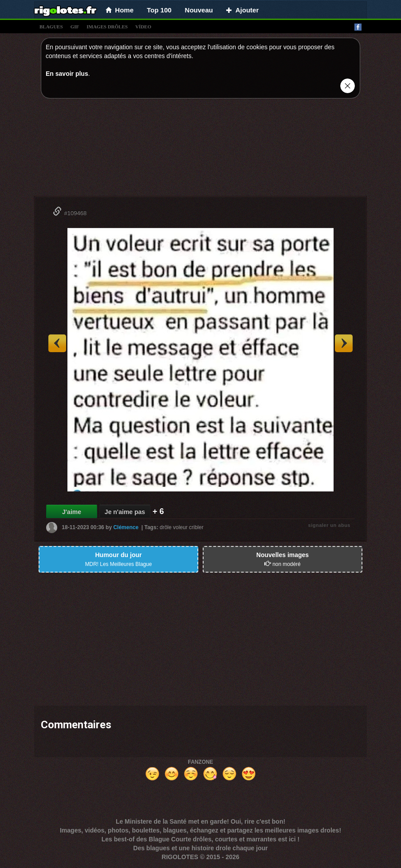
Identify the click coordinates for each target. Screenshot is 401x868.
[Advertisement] (200, 149)
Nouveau (199, 10)
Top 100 (159, 10)
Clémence (126, 527)
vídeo (143, 27)
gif (75, 27)
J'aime (72, 512)
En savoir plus (67, 74)
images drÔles (107, 27)
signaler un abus (329, 525)
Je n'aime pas (125, 512)
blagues (51, 27)
